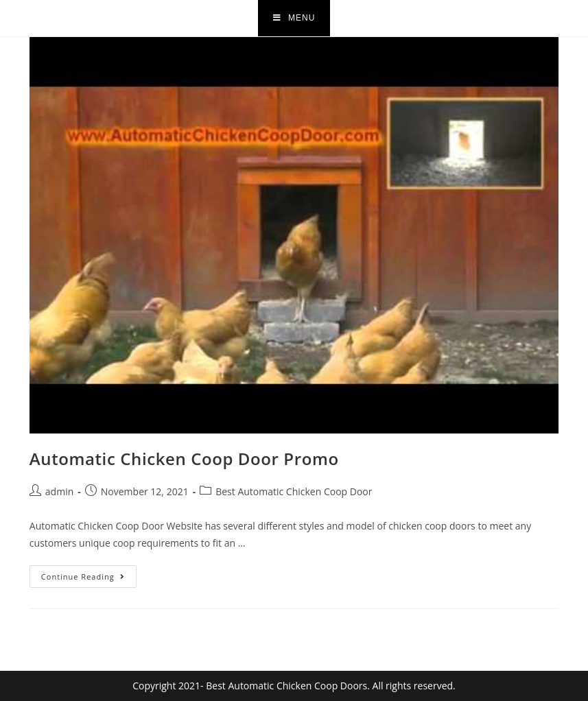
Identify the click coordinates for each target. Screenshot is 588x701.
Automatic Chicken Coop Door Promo (184, 459)
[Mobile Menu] (294, 18)
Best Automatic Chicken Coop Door (294, 491)
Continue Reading (89, 573)
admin (59, 491)
